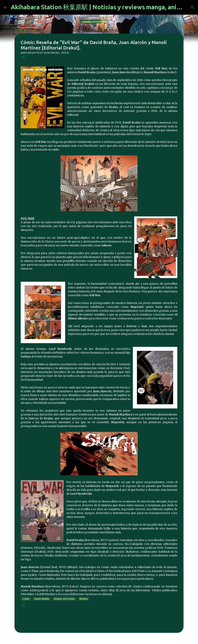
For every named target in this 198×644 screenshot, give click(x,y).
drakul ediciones (64, 599)
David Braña (42, 599)
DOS (154, 111)
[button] (23, 58)
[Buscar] (193, 7)
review (84, 599)
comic (26, 599)
